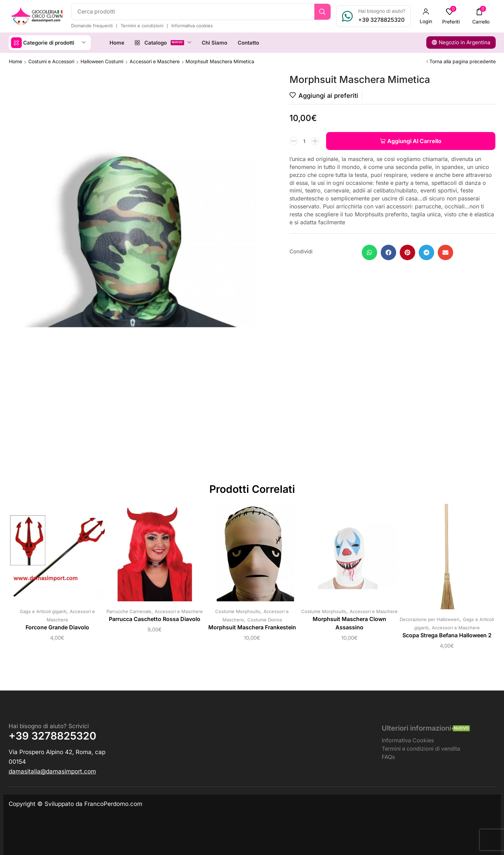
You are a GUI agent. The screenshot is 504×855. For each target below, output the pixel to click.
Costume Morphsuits (238, 611)
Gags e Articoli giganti (43, 611)
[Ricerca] (322, 12)
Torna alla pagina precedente (463, 61)
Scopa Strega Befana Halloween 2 (447, 635)
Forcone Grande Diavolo (57, 627)
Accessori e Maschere (155, 61)
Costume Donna (265, 620)
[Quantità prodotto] (304, 141)
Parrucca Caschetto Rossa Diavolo (155, 619)
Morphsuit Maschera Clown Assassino (349, 623)
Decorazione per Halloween (430, 619)
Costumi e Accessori (51, 61)
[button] (426, 16)
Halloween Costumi (102, 61)
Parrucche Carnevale (129, 611)
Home (16, 61)
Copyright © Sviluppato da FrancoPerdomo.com (75, 804)
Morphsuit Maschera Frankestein (252, 627)
